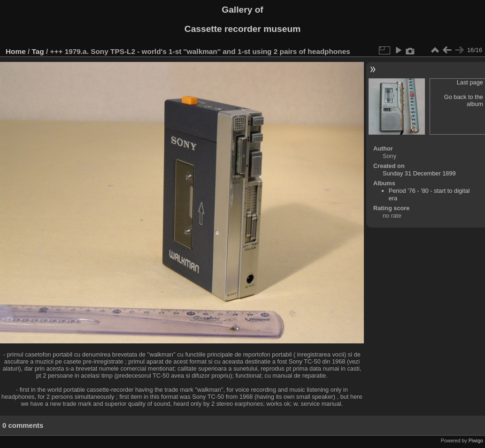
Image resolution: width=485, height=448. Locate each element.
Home (16, 51)
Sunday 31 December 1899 (419, 173)
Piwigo (476, 440)
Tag (38, 51)
